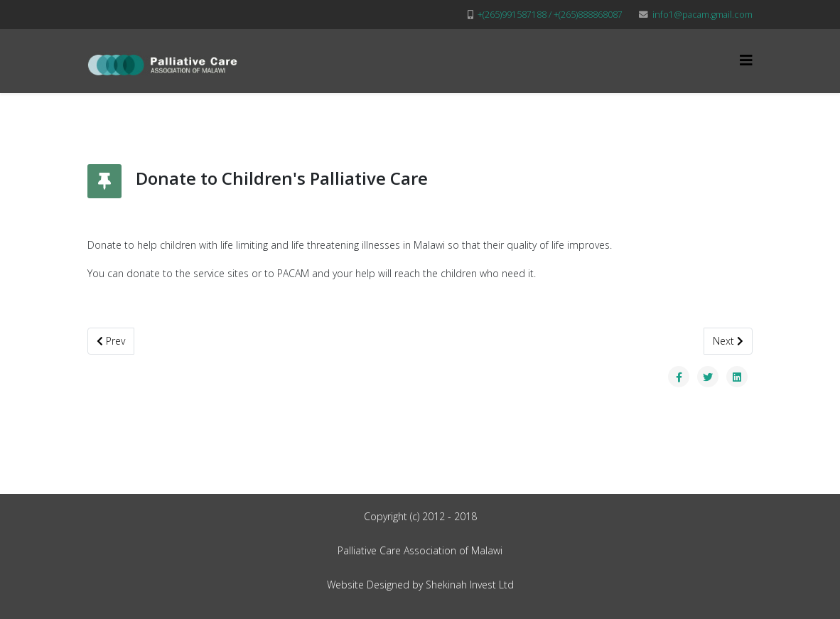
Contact (720, 123)
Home (303, 123)
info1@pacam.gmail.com (702, 15)
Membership (636, 123)
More (562, 123)
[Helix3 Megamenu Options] (746, 60)
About (355, 123)
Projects (425, 123)
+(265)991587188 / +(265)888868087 (550, 15)
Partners (493, 123)
